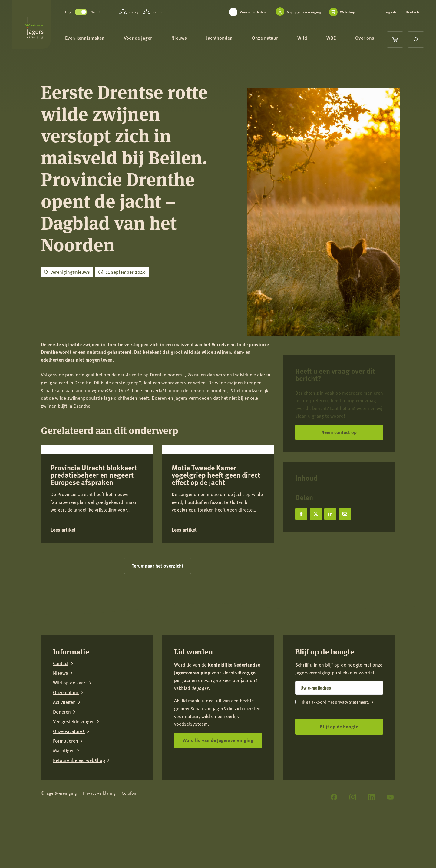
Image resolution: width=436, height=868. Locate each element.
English (390, 12)
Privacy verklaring (99, 837)
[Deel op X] (316, 514)
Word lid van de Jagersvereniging (218, 784)
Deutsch (412, 12)
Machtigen (64, 795)
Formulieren (66, 785)
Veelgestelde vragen (74, 766)
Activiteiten (64, 746)
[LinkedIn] (372, 841)
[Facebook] (334, 841)
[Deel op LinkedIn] (330, 514)
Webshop (348, 12)
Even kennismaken (105, 39)
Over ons (100, 60)
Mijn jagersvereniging (304, 12)
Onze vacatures (69, 775)
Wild (323, 39)
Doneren (62, 756)
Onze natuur (286, 39)
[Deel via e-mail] (345, 514)
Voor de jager (159, 39)
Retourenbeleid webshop (79, 804)
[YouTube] (390, 841)
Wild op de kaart (70, 727)
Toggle (99, 12)
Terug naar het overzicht (158, 610)
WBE (352, 39)
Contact (61, 707)
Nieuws (200, 39)
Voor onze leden (253, 12)
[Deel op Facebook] (301, 514)
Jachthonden (240, 39)
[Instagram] (353, 841)
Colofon (129, 837)
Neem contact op (339, 432)
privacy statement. (352, 746)
